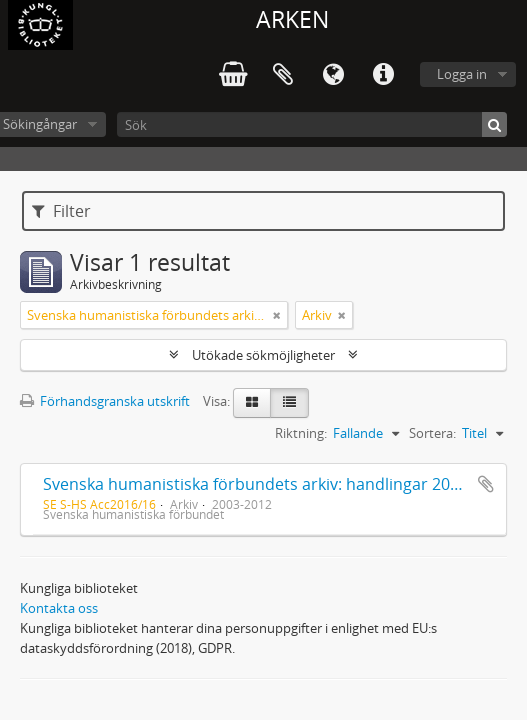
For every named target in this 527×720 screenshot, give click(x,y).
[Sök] (312, 124)
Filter (61, 211)
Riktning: (301, 433)
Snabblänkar (383, 75)
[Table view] (289, 403)
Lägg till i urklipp (486, 484)
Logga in (462, 74)
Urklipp (283, 75)
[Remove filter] (277, 315)
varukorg (233, 75)
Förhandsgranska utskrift (105, 401)
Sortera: (432, 433)
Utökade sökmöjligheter (263, 355)
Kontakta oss (59, 608)
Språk (333, 75)
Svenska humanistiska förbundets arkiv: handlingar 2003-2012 (276, 484)
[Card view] (252, 403)
